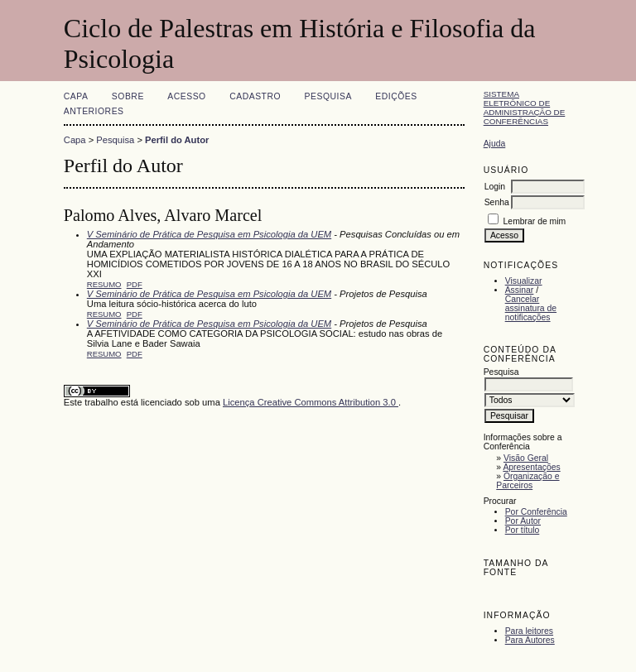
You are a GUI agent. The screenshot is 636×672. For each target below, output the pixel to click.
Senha (497, 202)
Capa (76, 96)
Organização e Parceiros (528, 481)
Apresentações (531, 467)
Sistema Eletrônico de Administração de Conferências (525, 108)
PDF (135, 284)
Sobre (128, 96)
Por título (523, 530)
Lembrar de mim (535, 221)
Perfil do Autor (177, 140)
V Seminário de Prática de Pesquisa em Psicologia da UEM (209, 234)
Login (495, 187)
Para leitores (529, 631)
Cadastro (255, 96)
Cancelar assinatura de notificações (531, 308)
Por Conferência (536, 512)
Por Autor (523, 521)
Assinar (520, 290)
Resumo (104, 284)
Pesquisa (328, 96)
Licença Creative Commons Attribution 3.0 (311, 402)
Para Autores (530, 640)
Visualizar (524, 281)
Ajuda (495, 144)
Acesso (186, 96)
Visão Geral (526, 458)
